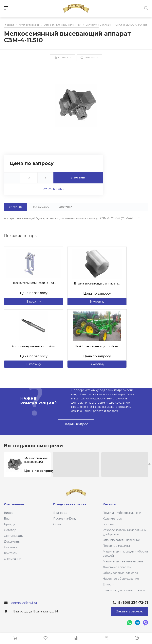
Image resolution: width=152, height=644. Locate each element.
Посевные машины (116, 546)
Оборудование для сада (120, 573)
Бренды (10, 524)
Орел (57, 524)
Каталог (110, 504)
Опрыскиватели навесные (121, 540)
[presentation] (150, 465)
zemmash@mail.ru (24, 603)
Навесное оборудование (121, 579)
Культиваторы (113, 519)
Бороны (108, 524)
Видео (9, 513)
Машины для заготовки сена (123, 561)
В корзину (34, 302)
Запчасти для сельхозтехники (124, 590)
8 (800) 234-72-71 (133, 603)
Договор (10, 530)
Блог (7, 519)
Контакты (11, 553)
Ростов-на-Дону (65, 519)
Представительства (70, 504)
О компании (13, 559)
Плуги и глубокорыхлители (122, 513)
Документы (12, 542)
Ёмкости (109, 584)
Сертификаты (14, 536)
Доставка (11, 547)
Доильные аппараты (117, 567)
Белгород (60, 513)
